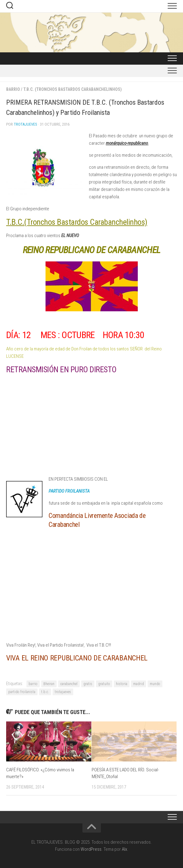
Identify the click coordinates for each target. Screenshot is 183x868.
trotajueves (63, 692)
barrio (33, 684)
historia (122, 684)
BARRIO (13, 89)
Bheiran (49, 684)
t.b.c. (45, 692)
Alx (124, 849)
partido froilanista (22, 692)
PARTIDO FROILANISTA (69, 491)
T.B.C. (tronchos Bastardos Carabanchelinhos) (73, 89)
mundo (155, 684)
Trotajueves (26, 124)
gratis (88, 684)
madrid (139, 684)
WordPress (91, 849)
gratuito (104, 684)
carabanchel (69, 684)
